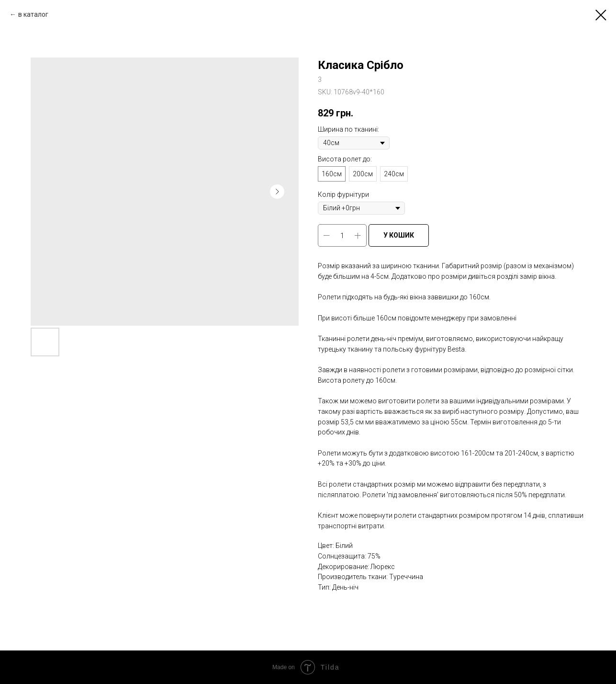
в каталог (33, 14)
